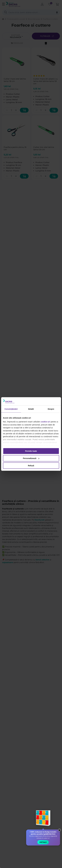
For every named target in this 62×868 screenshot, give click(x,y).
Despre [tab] (51, 409)
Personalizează (31, 458)
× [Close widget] (60, 830)
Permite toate (31, 451)
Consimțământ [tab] (11, 409)
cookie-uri (45, 422)
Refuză (31, 466)
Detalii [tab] (31, 409)
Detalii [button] (43, 842)
